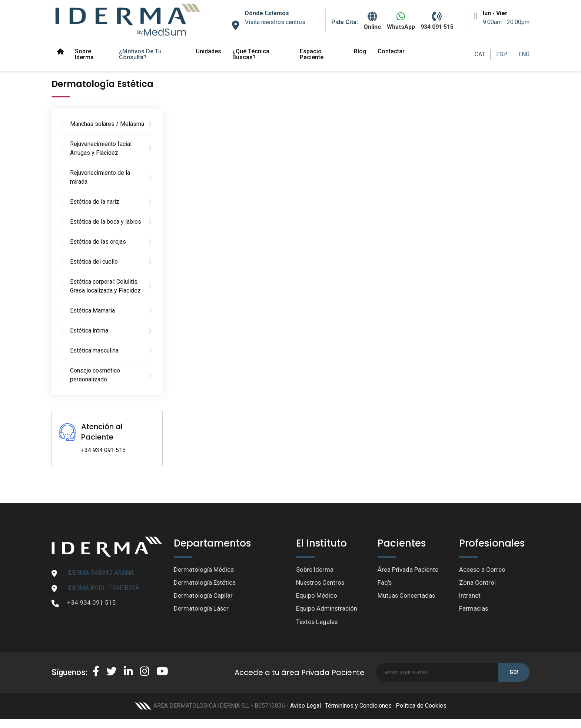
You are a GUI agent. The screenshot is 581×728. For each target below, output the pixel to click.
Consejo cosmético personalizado (95, 375)
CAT (480, 54)
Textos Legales (317, 622)
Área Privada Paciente (408, 570)
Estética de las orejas (98, 242)
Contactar (391, 51)
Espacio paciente (312, 54)
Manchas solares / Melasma (107, 124)
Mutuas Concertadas (407, 596)
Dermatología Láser (201, 609)
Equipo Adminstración (327, 609)
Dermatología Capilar (203, 596)
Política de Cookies (421, 706)
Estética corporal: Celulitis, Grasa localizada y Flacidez (105, 286)
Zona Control (477, 582)
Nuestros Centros (321, 582)
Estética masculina (94, 350)
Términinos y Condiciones (358, 706)
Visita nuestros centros (275, 22)
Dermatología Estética (205, 582)
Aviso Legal (306, 706)
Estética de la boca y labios (106, 222)
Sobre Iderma (84, 54)
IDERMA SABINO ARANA (101, 572)
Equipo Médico (317, 596)
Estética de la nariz (95, 202)
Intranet (470, 596)
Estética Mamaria (92, 310)
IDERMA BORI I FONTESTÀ (103, 588)
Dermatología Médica (204, 570)
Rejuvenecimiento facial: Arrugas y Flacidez (101, 148)
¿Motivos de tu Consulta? (140, 54)
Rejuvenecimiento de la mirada (100, 177)
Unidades (208, 51)
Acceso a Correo (482, 570)
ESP (502, 54)
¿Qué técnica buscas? (251, 54)
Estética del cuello (94, 262)
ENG (524, 54)
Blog (360, 51)
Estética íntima (89, 330)
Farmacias (474, 609)
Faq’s (385, 582)
